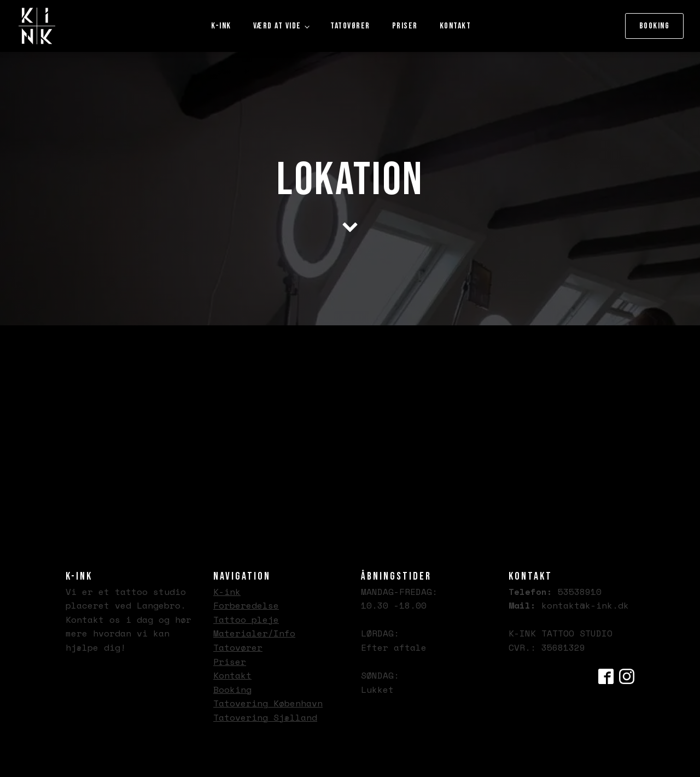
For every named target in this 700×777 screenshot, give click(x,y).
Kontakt (456, 26)
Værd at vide (277, 26)
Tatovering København (268, 703)
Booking (655, 26)
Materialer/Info (254, 633)
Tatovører (350, 26)
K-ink (221, 26)
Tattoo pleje (246, 620)
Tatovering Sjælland (265, 717)
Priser (405, 26)
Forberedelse (246, 605)
